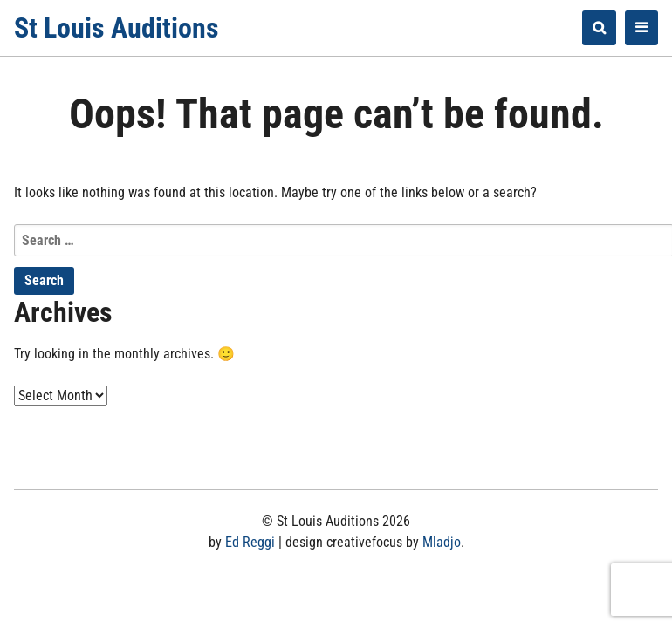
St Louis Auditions (117, 28)
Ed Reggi (250, 542)
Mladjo (442, 542)
